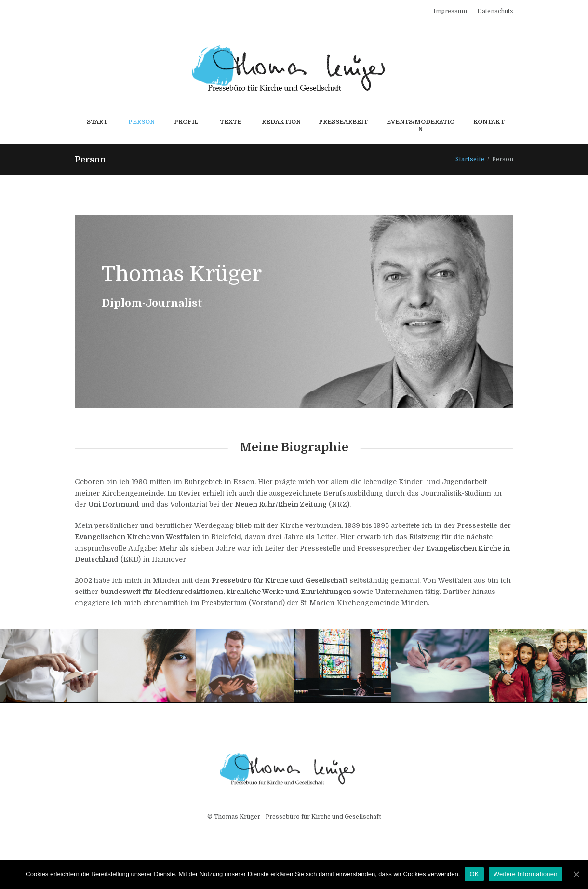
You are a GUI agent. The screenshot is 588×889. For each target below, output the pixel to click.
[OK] (576, 874)
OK (474, 874)
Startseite (470, 159)
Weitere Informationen (526, 874)
